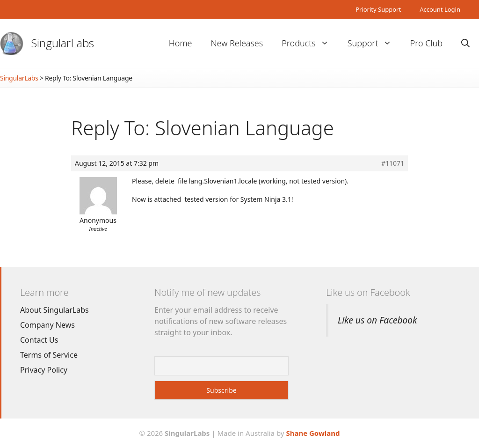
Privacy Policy (44, 370)
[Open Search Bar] (465, 43)
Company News (47, 325)
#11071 (393, 163)
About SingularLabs (54, 310)
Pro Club (426, 43)
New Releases (237, 43)
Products (310, 43)
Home (181, 43)
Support (374, 43)
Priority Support (378, 9)
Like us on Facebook (368, 292)
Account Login (440, 9)
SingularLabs (63, 43)
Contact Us (39, 340)
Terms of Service (49, 355)
